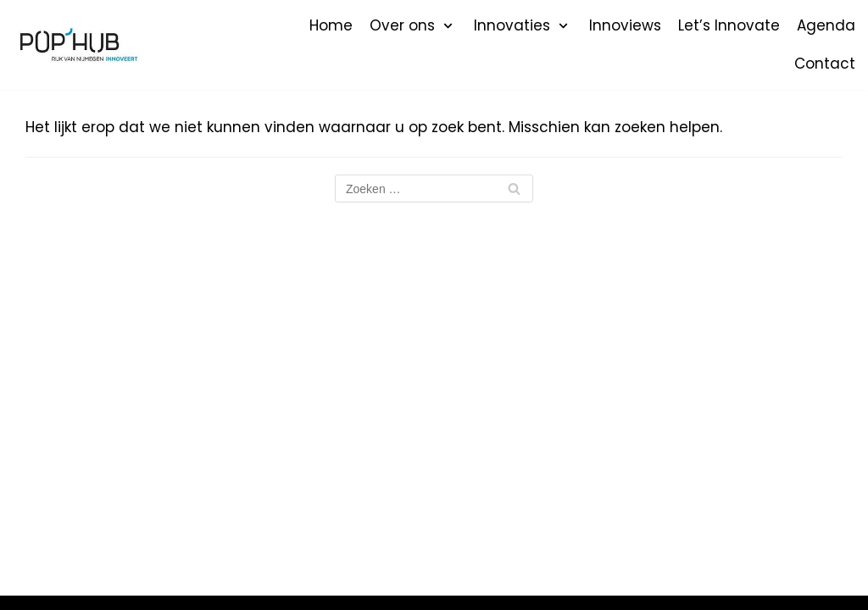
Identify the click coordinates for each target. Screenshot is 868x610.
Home (331, 25)
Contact (825, 64)
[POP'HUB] (76, 45)
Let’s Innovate (729, 25)
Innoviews (625, 25)
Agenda (826, 25)
